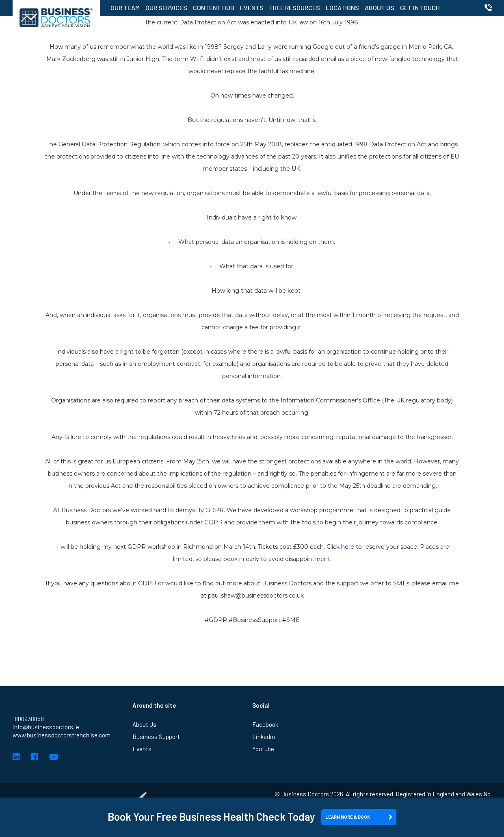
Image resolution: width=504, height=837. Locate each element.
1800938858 (28, 719)
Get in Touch (420, 8)
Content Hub (214, 8)
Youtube (263, 749)
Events (252, 8)
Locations (342, 8)
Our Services (166, 8)
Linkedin (264, 737)
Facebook (265, 724)
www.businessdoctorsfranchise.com (62, 735)
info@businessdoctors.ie (46, 727)
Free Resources (295, 8)
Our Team (125, 8)
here (348, 547)
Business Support (156, 737)
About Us (380, 8)
